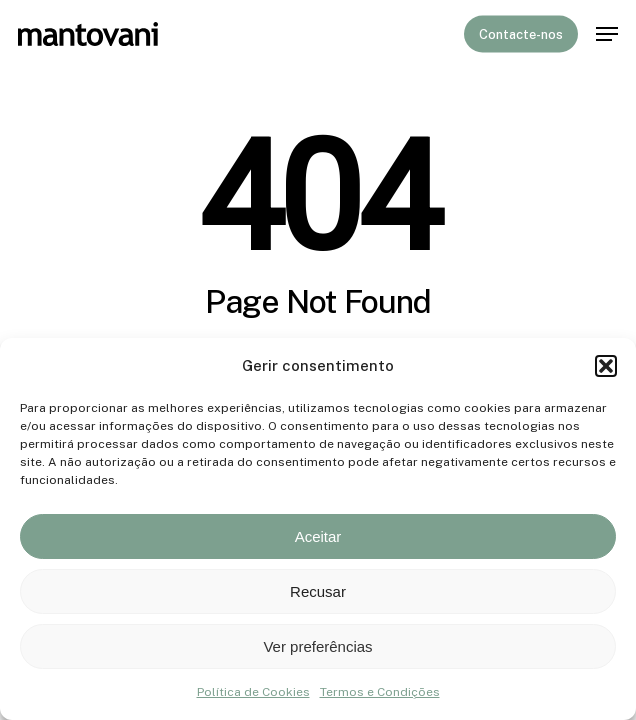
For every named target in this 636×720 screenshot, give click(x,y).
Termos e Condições (380, 692)
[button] (606, 366)
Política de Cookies (253, 692)
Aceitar (318, 536)
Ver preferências (317, 646)
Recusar (318, 591)
